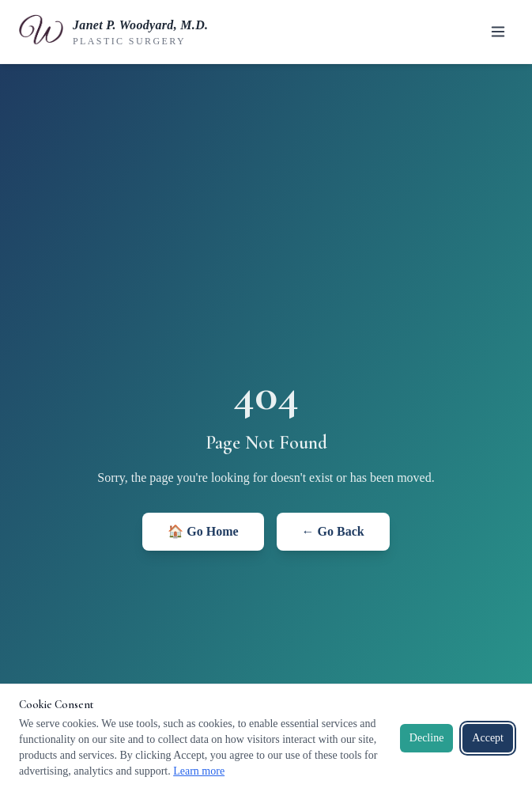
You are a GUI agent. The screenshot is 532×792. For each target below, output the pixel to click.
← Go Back (333, 531)
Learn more (199, 771)
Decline (427, 738)
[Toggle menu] (498, 32)
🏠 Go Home (203, 531)
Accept (488, 738)
